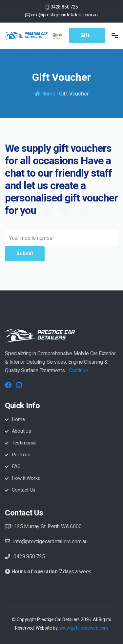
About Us (18, 431)
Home (45, 94)
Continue (78, 371)
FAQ (13, 466)
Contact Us (20, 490)
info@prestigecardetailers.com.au (64, 15)
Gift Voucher (90, 37)
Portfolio (18, 455)
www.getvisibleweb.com (84, 628)
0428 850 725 (64, 7)
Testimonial (20, 443)
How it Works (22, 478)
